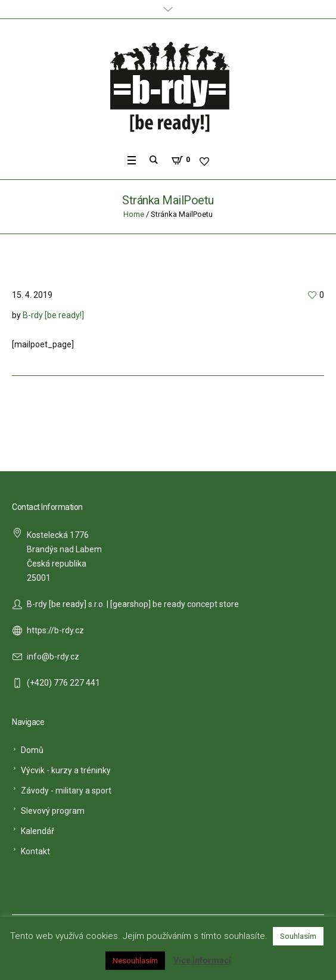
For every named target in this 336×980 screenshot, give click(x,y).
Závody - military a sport (66, 791)
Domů (32, 750)
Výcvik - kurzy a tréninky (66, 770)
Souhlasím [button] (298, 936)
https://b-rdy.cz (55, 630)
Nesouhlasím (135, 961)
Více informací (202, 960)
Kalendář (38, 831)
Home (134, 214)
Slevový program (53, 811)
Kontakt (35, 851)
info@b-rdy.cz (53, 657)
